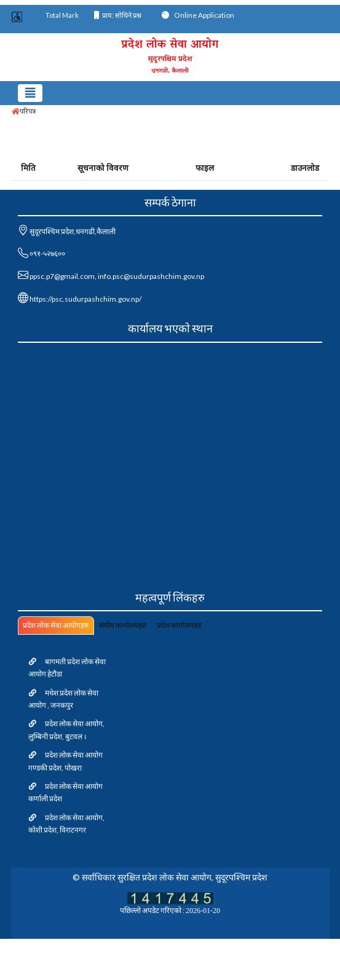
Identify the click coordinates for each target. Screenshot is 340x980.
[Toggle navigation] (30, 93)
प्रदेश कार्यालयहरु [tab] (179, 625)
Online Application (198, 15)
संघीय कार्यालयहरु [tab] (123, 625)
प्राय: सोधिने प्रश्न (118, 15)
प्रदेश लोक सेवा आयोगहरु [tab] (56, 625)
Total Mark (62, 15)
